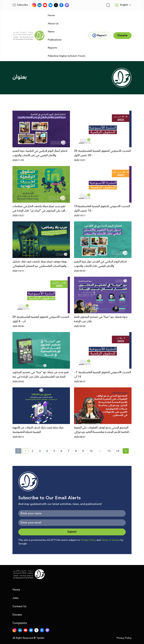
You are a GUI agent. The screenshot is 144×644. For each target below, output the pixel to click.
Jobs (15, 598)
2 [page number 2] (33, 451)
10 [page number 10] (91, 451)
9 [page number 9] (83, 451)
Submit (72, 532)
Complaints (20, 623)
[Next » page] (126, 451)
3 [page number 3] (40, 451)
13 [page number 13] (109, 451)
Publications (55, 40)
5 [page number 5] (54, 451)
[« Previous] (18, 451)
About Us (53, 24)
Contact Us (19, 606)
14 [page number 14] (118, 451)
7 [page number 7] (69, 451)
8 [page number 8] (76, 451)
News (51, 32)
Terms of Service (111, 540)
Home (51, 15)
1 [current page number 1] (27, 451)
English (122, 5)
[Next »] (126, 451)
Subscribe (20, 5)
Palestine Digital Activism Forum (67, 56)
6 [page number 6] (61, 451)
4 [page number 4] (47, 451)
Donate (17, 615)
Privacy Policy (88, 540)
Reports (52, 48)
